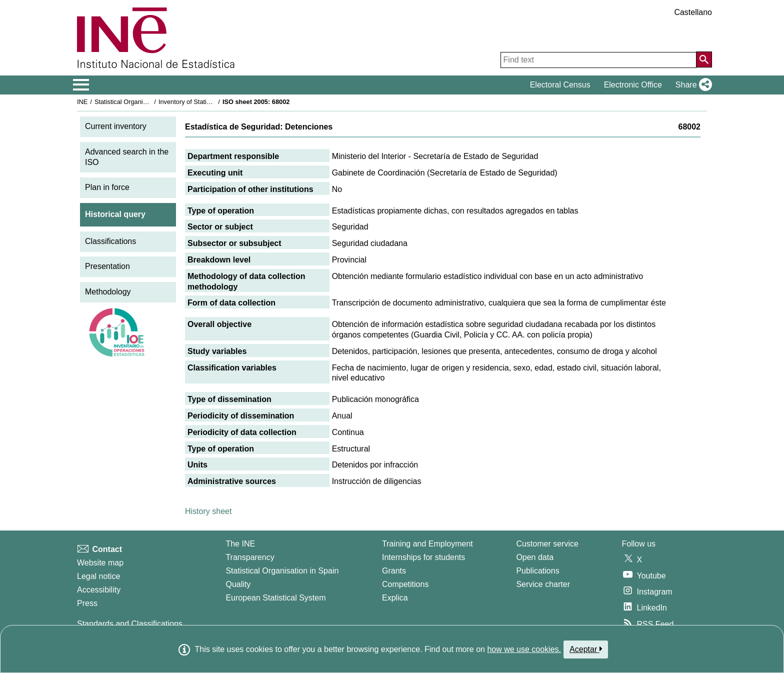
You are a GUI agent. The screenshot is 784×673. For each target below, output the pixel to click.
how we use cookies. (524, 649)
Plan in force (107, 187)
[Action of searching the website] (704, 59)
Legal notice (98, 576)
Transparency (250, 557)
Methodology (108, 292)
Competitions (405, 584)
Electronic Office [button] (633, 85)
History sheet (208, 511)
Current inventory (116, 126)
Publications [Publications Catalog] (537, 571)
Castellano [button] (693, 12)
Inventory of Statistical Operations (206, 102)
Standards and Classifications (130, 624)
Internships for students (423, 557)
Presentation (107, 266)
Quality (238, 584)
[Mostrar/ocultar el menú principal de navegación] (81, 85)
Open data (535, 557)
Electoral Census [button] (560, 85)
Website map (100, 563)
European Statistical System (275, 598)
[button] (692, 85)
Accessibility (99, 590)
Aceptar (586, 649)
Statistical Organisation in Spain (140, 102)
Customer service (547, 544)
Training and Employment (427, 544)
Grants (394, 571)
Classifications (110, 241)
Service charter (543, 584)
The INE (240, 544)
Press (87, 603)
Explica (395, 598)
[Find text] (598, 60)
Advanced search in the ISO (127, 157)
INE (82, 102)
